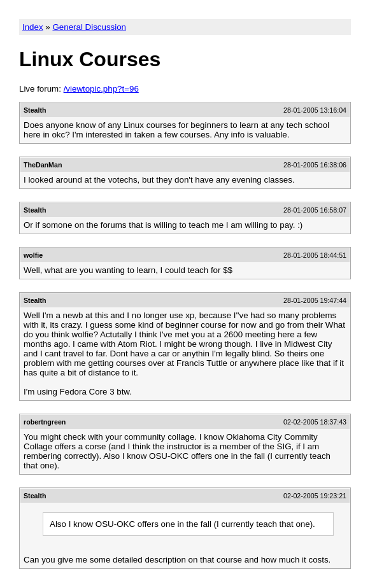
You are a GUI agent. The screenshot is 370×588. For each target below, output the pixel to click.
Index (33, 27)
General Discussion (89, 27)
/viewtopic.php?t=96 (101, 89)
